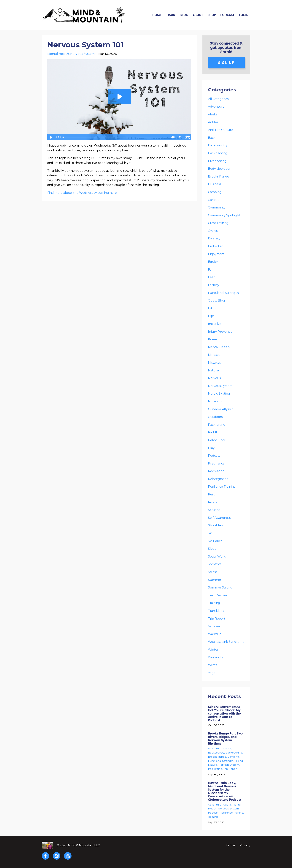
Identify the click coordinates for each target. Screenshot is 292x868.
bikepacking (217, 161)
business (214, 184)
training (214, 603)
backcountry (218, 145)
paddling (215, 432)
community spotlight (224, 215)
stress (212, 572)
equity (213, 262)
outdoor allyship (221, 409)
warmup (215, 634)
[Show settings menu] (180, 137)
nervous (214, 378)
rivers (212, 502)
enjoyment (216, 254)
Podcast (227, 15)
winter (213, 650)
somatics (215, 564)
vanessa (214, 626)
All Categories (218, 99)
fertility (214, 285)
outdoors (215, 417)
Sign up (226, 63)
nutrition (215, 401)
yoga (212, 673)
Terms (230, 845)
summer (215, 580)
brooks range (219, 176)
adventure (216, 107)
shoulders (216, 525)
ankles (213, 122)
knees (213, 339)
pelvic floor (217, 440)
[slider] (115, 137)
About (198, 15)
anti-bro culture (221, 130)
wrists (212, 665)
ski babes (215, 541)
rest (211, 494)
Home (157, 15)
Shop (212, 15)
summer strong (220, 587)
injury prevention (221, 332)
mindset (214, 355)
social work (217, 557)
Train (171, 15)
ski (210, 533)
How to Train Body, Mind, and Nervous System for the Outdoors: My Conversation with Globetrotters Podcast (225, 791)
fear (211, 277)
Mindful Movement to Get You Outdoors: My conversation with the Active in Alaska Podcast (224, 713)
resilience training (222, 487)
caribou (214, 200)
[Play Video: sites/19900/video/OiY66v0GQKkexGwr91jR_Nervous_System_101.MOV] (119, 97)
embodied (216, 246)
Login (244, 15)
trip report (217, 619)
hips (211, 316)
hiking (213, 308)
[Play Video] (51, 137)
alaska (213, 114)
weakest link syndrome (226, 642)
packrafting (217, 425)
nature (213, 370)
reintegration (218, 479)
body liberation (220, 169)
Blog (184, 15)
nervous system (82, 54)
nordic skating (219, 394)
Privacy (245, 845)
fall (211, 270)
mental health (58, 54)
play (211, 448)
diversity (214, 238)
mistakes (214, 363)
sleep (212, 549)
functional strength (223, 293)
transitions (216, 611)
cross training (218, 223)
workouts (215, 657)
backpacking (218, 153)
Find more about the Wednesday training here (82, 193)
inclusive (215, 324)
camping (215, 192)
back (212, 138)
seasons (214, 510)
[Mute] (173, 137)
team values (218, 595)
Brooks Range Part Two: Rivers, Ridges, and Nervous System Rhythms (226, 738)
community (217, 207)
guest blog (216, 300)
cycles (213, 231)
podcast (214, 456)
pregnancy (216, 463)
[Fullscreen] (188, 137)
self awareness (219, 518)
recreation (216, 471)
